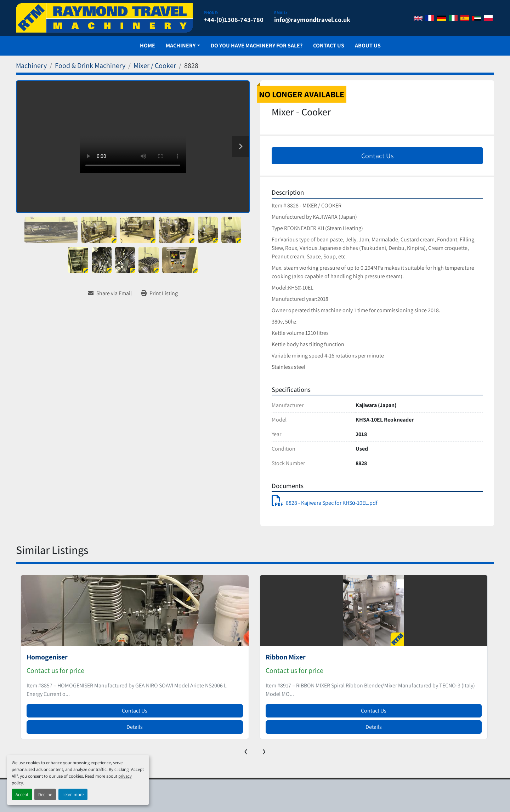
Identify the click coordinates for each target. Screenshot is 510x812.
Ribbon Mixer (286, 657)
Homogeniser (47, 657)
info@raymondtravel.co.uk (312, 19)
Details (135, 727)
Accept (22, 794)
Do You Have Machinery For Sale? (257, 45)
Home (148, 45)
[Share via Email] (110, 293)
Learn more (73, 794)
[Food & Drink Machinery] (90, 65)
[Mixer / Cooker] (155, 65)
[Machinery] (31, 65)
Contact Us (329, 45)
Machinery (181, 45)
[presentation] (246, 750)
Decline (45, 794)
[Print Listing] (159, 293)
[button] (183, 46)
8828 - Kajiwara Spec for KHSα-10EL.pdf (325, 503)
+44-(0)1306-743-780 (234, 19)
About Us (368, 45)
